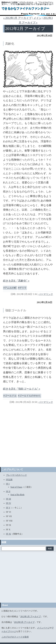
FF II (8, 492)
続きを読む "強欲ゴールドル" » (22, 389)
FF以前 (9, 480)
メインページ (43, 628)
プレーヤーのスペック (16, 475)
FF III (8, 499)
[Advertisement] (28, 435)
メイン (37, 18)
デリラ (23, 288)
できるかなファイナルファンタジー (25, 8)
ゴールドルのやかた (30, 396)
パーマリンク (46, 294)
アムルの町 (11, 288)
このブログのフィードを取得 (15, 637)
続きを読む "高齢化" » (16, 281)
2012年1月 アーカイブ (31, 617)
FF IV (9, 503)
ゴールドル (11, 396)
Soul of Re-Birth (17, 495)
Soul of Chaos (16, 487)
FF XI (9, 534)
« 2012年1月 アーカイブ (17, 18)
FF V (8, 508)
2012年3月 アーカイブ (24, 622)
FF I (8, 484)
